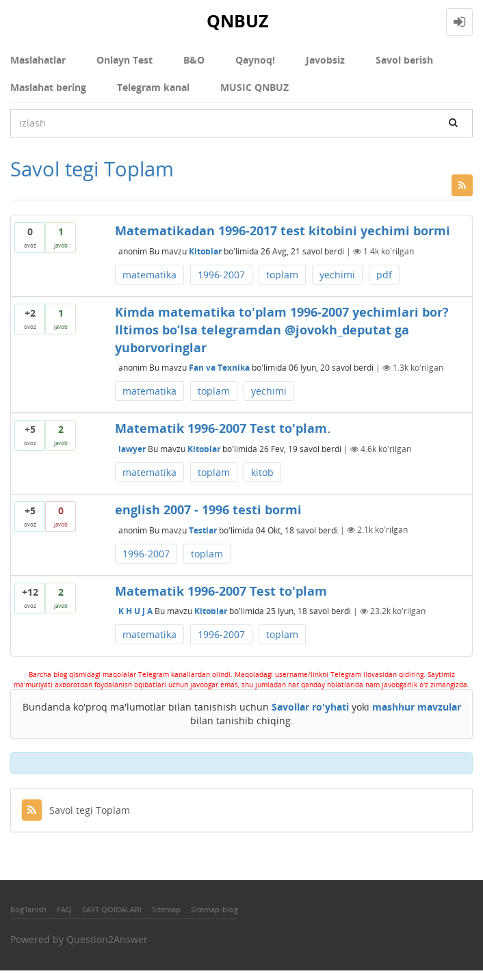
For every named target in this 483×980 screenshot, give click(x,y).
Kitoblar (205, 251)
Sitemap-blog (214, 909)
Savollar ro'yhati (310, 707)
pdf (384, 275)
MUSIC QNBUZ (254, 87)
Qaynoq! (255, 60)
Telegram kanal (153, 87)
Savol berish (404, 60)
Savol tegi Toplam (76, 810)
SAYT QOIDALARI (112, 909)
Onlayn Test (125, 60)
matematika (149, 275)
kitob (262, 472)
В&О (194, 60)
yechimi (337, 275)
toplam (282, 275)
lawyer (132, 449)
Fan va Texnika (219, 368)
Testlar (203, 530)
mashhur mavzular (417, 707)
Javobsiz (325, 60)
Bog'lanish (28, 909)
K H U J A (135, 611)
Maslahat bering (48, 87)
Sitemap (166, 909)
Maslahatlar (38, 60)
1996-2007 (221, 275)
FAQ (64, 909)
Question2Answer (107, 939)
